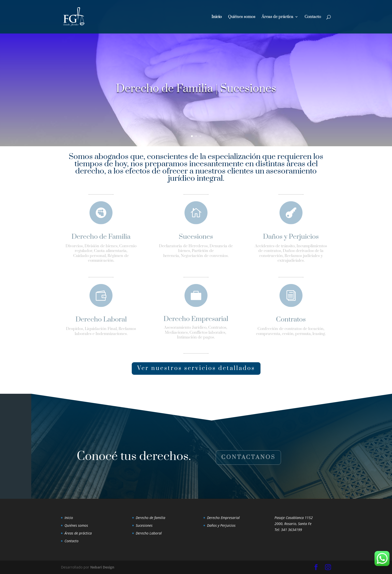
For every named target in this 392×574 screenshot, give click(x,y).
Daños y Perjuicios (221, 525)
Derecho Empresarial (223, 518)
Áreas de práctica (277, 17)
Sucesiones (144, 525)
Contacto (313, 17)
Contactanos (248, 457)
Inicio (217, 17)
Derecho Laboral (149, 533)
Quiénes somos (242, 17)
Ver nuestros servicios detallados (196, 368)
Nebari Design (102, 567)
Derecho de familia (150, 518)
